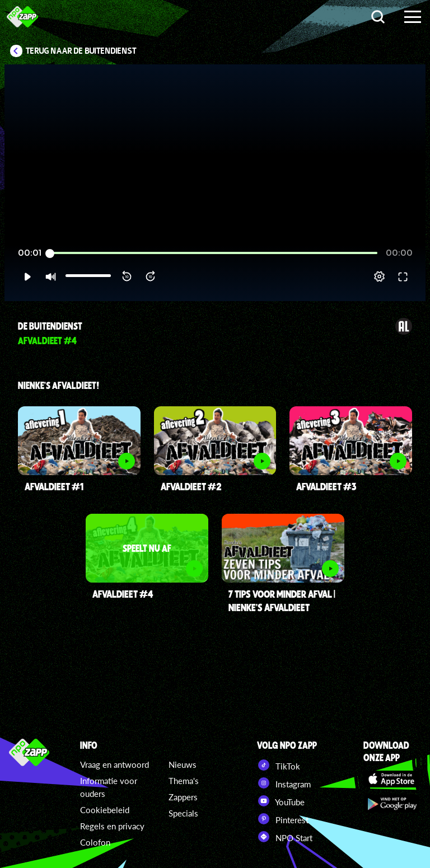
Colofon (95, 842)
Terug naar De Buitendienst (81, 51)
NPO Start (285, 837)
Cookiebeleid (105, 810)
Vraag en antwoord (114, 764)
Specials (183, 813)
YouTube (281, 801)
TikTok (279, 765)
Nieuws (183, 764)
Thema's (184, 781)
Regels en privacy (112, 826)
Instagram (284, 783)
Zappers (183, 797)
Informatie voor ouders (109, 787)
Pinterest (283, 819)
